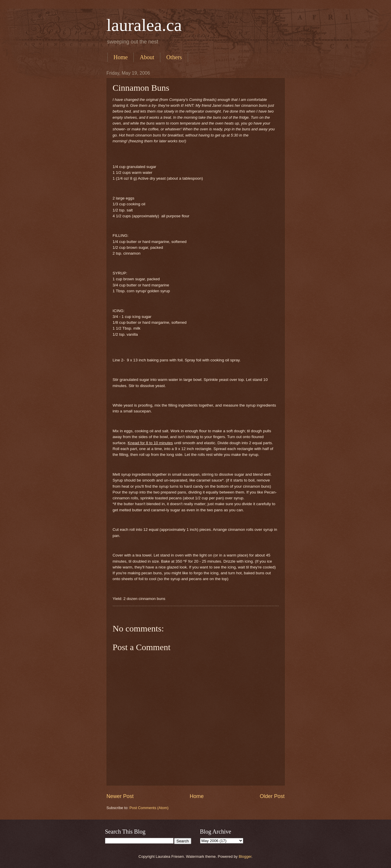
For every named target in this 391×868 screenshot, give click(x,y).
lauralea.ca (144, 25)
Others (174, 57)
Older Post (272, 796)
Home (121, 57)
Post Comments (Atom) (149, 808)
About (147, 57)
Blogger (245, 856)
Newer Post (120, 796)
